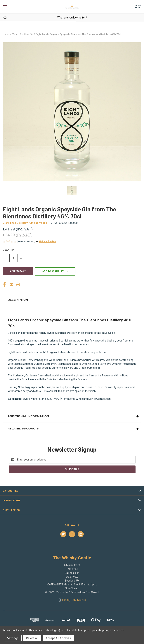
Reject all (32, 638)
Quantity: (9, 250)
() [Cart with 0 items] (138, 6)
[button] (46, 241)
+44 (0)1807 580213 (74, 600)
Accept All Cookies (58, 638)
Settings (13, 638)
